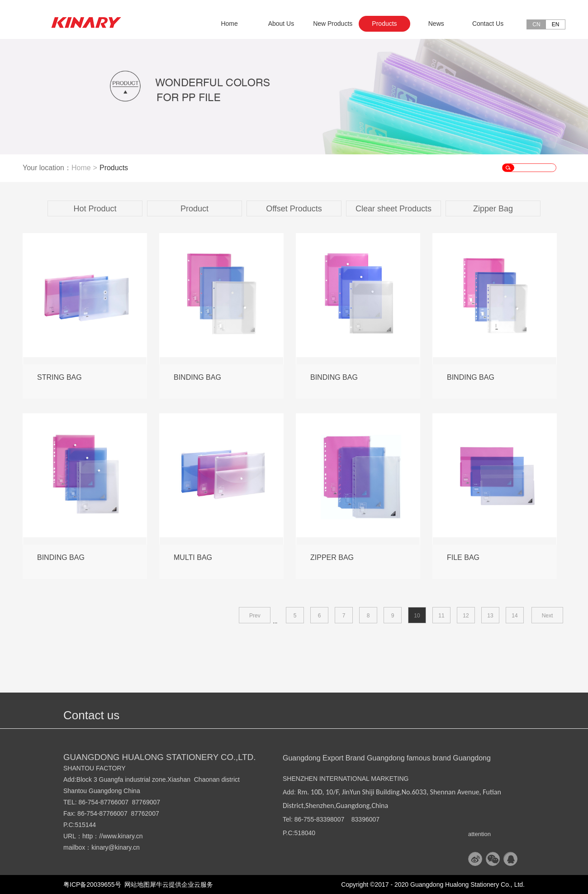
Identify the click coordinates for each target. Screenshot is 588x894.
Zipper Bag (493, 209)
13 (490, 616)
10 (417, 616)
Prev (255, 616)
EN (556, 24)
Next (548, 616)
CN (536, 24)
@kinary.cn (124, 847)
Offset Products (294, 209)
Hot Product (95, 209)
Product (194, 209)
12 (466, 616)
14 (514, 616)
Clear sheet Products (394, 209)
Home (229, 24)
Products (114, 168)
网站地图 (136, 884)
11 (441, 616)
